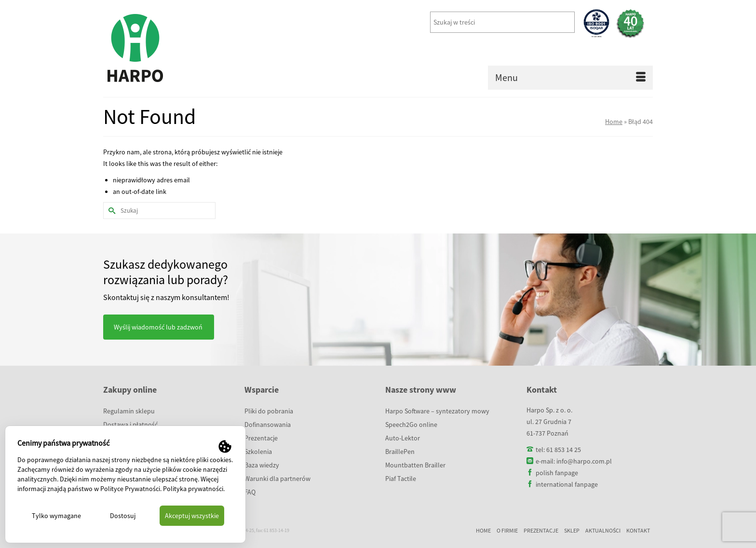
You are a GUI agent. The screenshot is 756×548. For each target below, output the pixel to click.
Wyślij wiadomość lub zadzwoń (158, 327)
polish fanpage (557, 473)
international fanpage (567, 484)
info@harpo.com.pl (584, 461)
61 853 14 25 (564, 450)
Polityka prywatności (193, 489)
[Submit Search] (110, 211)
